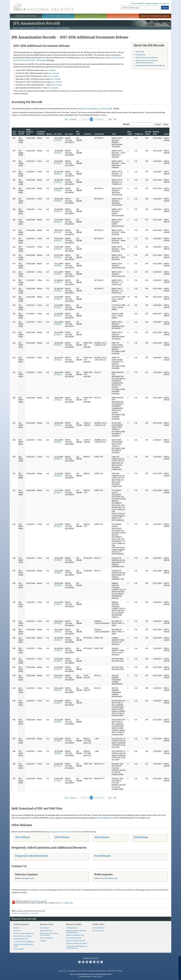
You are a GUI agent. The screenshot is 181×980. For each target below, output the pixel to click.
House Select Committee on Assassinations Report (147, 61)
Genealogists (45, 928)
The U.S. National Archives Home (43, 7)
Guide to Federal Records (75, 935)
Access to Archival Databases (24, 942)
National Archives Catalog (22, 936)
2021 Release (141, 837)
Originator (139, 134)
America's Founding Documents (155, 16)
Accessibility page (67, 903)
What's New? (98, 924)
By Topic (17, 928)
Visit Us (123, 16)
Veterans (43, 941)
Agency (49, 134)
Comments (168, 134)
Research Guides (74, 924)
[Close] (178, 959)
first (66, 119)
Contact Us (164, 3)
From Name (99, 134)
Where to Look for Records (76, 941)
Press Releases (102, 856)
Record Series (148, 133)
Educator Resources (90, 16)
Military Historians (46, 931)
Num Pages (130, 133)
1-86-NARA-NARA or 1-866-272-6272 (91, 977)
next (110, 119)
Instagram (87, 962)
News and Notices (99, 928)
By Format (17, 931)
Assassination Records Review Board (150, 65)
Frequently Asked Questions (31, 856)
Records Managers (46, 938)
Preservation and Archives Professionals (49, 934)
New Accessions (98, 931)
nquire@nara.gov (28, 878)
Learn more (160, 976)
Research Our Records (26, 16)
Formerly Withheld (41, 133)
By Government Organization (24, 933)
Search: (126, 124)
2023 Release (62, 837)
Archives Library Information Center (23, 945)
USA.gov (120, 971)
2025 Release (23, 837)
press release (50, 70)
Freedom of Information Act (97, 971)
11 (102, 119)
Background (141, 55)
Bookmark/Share (152, 3)
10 (99, 119)
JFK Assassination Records (46, 28)
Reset (166, 124)
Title (114, 134)
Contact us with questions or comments (25, 913)
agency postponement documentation (62, 832)
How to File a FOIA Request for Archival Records (77, 947)
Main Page (140, 52)
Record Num (21, 133)
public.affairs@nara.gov (109, 878)
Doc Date (58, 134)
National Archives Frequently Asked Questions (76, 931)
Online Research (21, 924)
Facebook (79, 962)
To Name (87, 134)
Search (165, 8)
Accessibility (71, 971)
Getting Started (72, 928)
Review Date (156, 133)
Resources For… (47, 924)
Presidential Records (21, 939)
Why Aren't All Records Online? (77, 943)
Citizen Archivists (138, 3)
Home (15, 28)
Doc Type (69, 134)
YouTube (94, 962)
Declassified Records (74, 938)
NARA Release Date (30, 132)
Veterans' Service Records (58, 16)
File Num (78, 133)
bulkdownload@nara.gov (104, 818)
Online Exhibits (19, 949)
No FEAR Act (112, 971)
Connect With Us (91, 958)
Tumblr (90, 962)
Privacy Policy (82, 971)
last (115, 119)
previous (73, 119)
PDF (56, 140)
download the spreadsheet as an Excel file (93, 109)
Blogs (98, 962)
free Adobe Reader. (38, 901)
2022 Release (102, 837)
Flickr (102, 962)
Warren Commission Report (147, 57)
